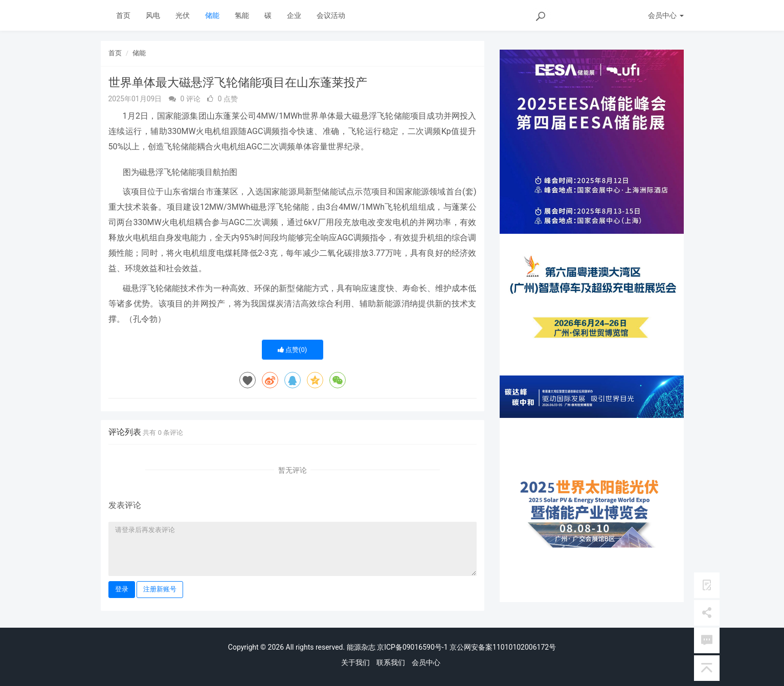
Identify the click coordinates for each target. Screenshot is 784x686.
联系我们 (391, 662)
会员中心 (426, 662)
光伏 (183, 15)
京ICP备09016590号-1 (412, 647)
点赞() (293, 350)
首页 (123, 15)
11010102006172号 (524, 647)
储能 (212, 15)
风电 (153, 15)
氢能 (242, 15)
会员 (666, 15)
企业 (294, 15)
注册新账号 (160, 589)
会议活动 (331, 15)
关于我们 (355, 662)
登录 (122, 589)
